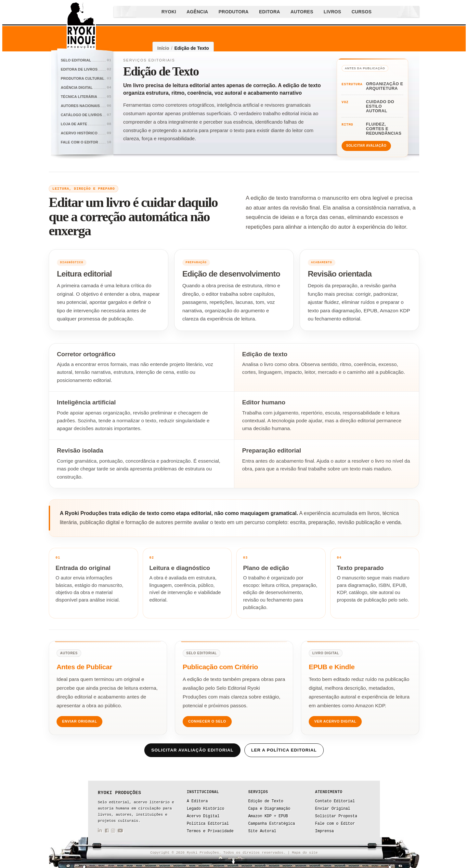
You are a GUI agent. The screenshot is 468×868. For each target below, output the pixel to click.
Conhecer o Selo (207, 721)
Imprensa (325, 831)
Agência (197, 12)
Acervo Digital (203, 816)
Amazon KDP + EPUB (268, 816)
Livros (332, 12)
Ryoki (169, 12)
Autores (302, 12)
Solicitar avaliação (366, 146)
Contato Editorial (335, 801)
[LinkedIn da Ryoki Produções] (100, 832)
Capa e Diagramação (269, 809)
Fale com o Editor (335, 824)
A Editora (197, 801)
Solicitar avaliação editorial (192, 750)
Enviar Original (79, 721)
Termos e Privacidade (210, 831)
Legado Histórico (206, 809)
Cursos (362, 12)
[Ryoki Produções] (81, 26)
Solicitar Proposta (336, 816)
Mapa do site (305, 853)
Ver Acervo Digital (335, 721)
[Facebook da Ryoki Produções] (107, 832)
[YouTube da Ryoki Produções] (120, 832)
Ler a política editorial (284, 750)
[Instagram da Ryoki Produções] (113, 832)
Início (163, 48)
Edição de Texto (266, 801)
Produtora (234, 12)
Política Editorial (208, 824)
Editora (270, 12)
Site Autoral (262, 831)
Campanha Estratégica (272, 824)
